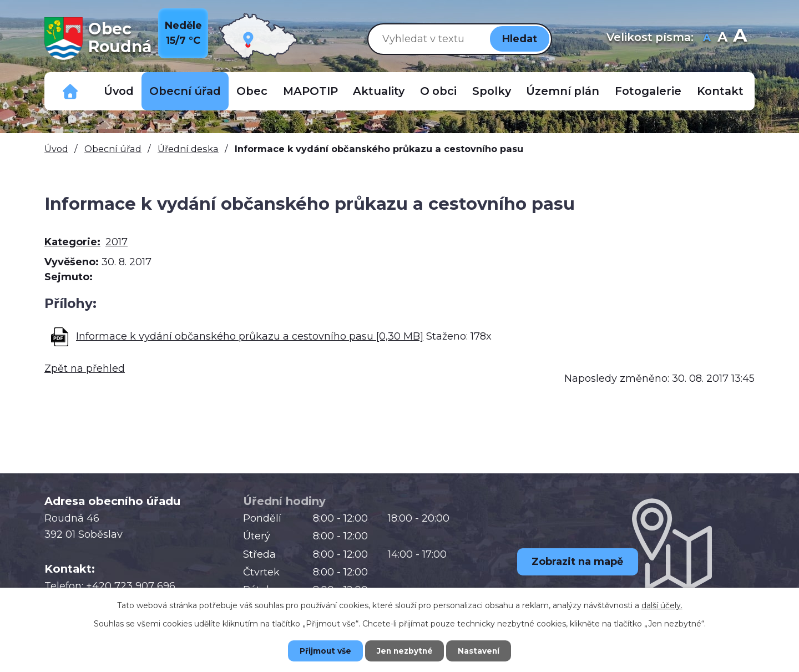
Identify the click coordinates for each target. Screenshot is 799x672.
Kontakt (720, 91)
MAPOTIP (310, 91)
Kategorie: (72, 242)
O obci (438, 91)
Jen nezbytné (405, 650)
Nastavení (483, 650)
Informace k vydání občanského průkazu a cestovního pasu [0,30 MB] (250, 336)
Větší (740, 39)
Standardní (722, 39)
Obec (252, 91)
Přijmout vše (322, 650)
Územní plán (563, 91)
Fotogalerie (648, 91)
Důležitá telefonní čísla (70, 91)
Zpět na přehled (85, 368)
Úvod (119, 91)
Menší (707, 39)
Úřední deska (188, 149)
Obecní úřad (185, 91)
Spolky (492, 91)
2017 (117, 242)
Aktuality (379, 91)
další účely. (662, 605)
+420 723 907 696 (131, 586)
